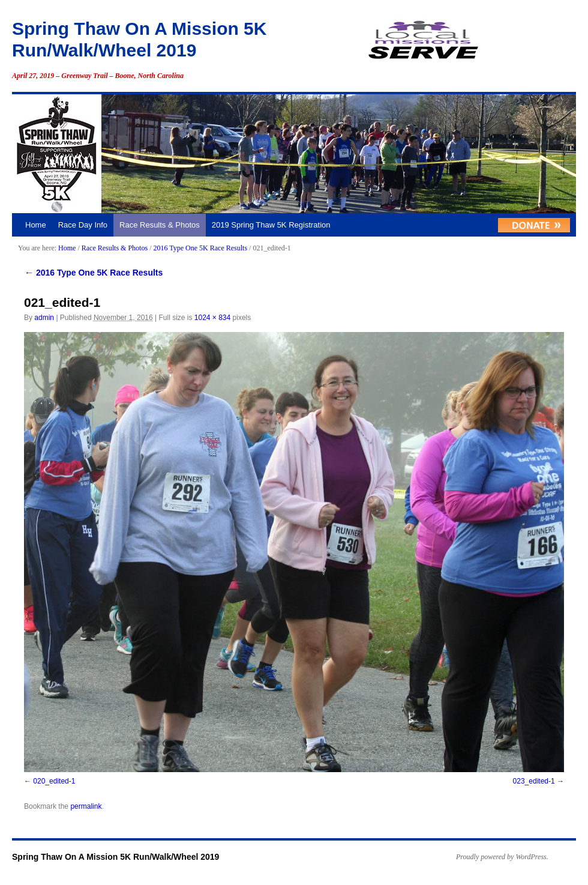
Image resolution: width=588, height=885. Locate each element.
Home (36, 225)
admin (44, 318)
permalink (86, 806)
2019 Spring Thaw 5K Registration (271, 225)
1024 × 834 (212, 318)
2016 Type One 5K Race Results (200, 248)
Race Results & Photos (160, 225)
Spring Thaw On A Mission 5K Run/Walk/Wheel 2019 (115, 857)
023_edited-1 (534, 781)
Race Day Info (83, 225)
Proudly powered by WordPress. (502, 857)
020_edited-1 (54, 781)
